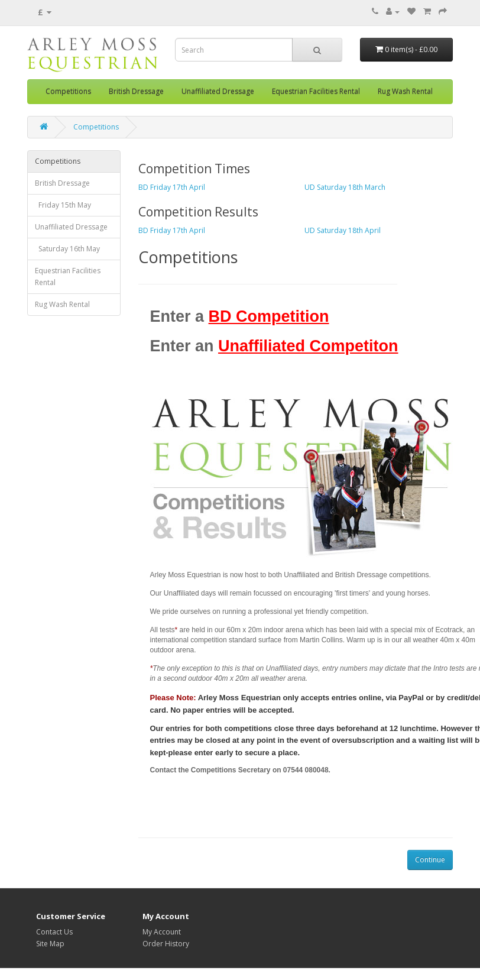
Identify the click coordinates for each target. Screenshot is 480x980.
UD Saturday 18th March (345, 187)
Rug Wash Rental (405, 91)
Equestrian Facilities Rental (316, 91)
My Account (162, 932)
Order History (166, 944)
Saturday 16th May (67, 249)
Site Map (50, 944)
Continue (430, 860)
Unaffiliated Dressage (218, 91)
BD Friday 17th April (172, 187)
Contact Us (54, 932)
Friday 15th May (63, 205)
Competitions (68, 91)
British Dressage (136, 91)
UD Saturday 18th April (343, 230)
